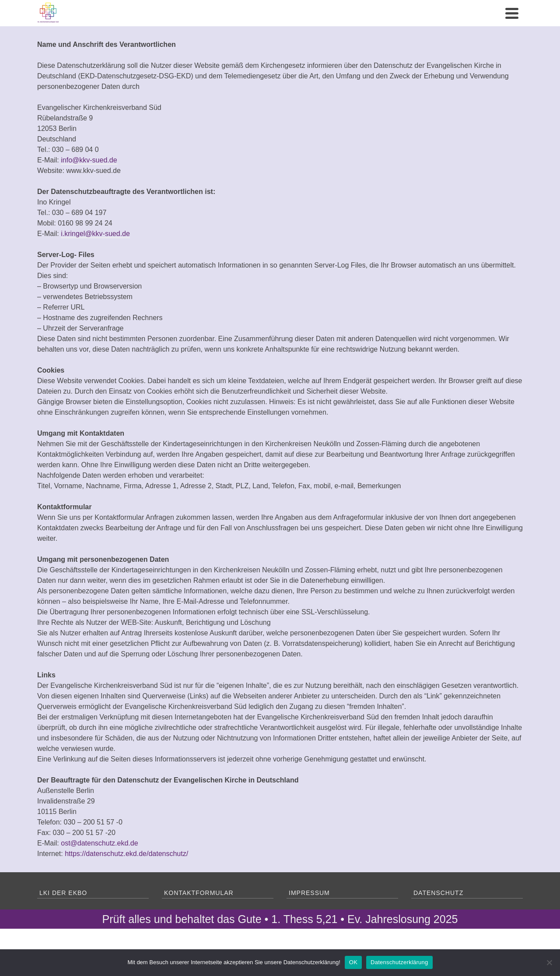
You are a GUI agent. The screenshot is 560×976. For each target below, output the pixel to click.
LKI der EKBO (63, 893)
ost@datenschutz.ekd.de (99, 843)
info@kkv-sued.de (89, 160)
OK (353, 962)
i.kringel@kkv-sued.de (95, 234)
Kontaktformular (199, 893)
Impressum (309, 893)
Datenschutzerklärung (399, 962)
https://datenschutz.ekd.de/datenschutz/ (126, 854)
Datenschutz (438, 893)
